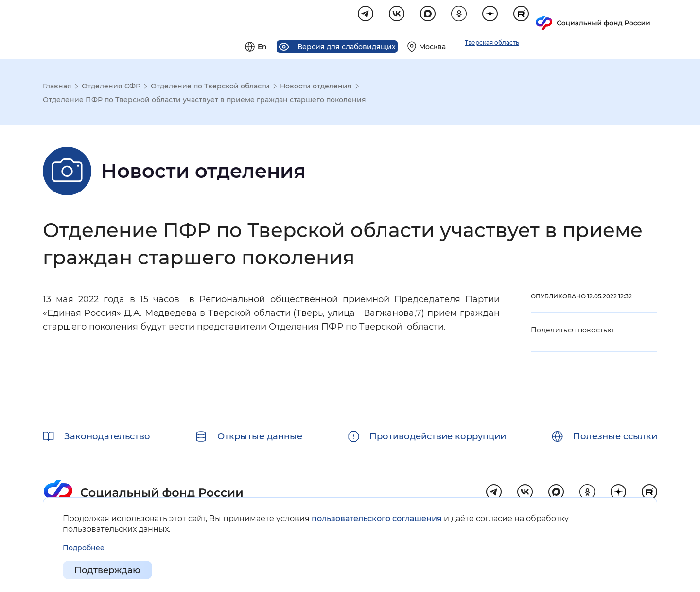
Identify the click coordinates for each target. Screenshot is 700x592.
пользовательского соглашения (377, 518)
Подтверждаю (107, 571)
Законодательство (107, 436)
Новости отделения (316, 87)
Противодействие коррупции (438, 436)
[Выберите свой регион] (549, 17)
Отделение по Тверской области (210, 87)
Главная (57, 87)
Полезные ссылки (615, 436)
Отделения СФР (111, 87)
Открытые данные (260, 436)
